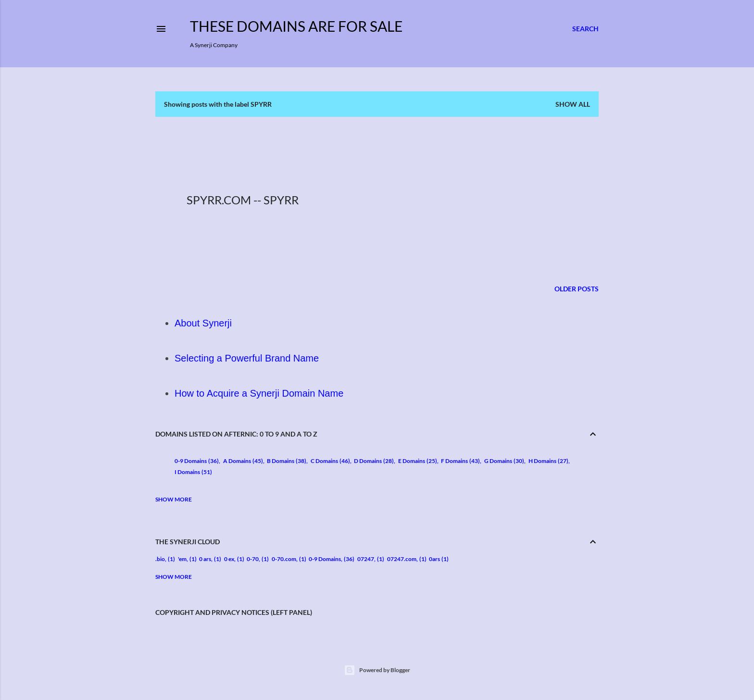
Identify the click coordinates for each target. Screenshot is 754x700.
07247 (366, 559)
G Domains (504, 461)
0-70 (253, 559)
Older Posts (577, 289)
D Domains (374, 461)
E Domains (418, 461)
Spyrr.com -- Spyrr (243, 200)
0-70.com (284, 559)
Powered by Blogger (377, 670)
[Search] (585, 29)
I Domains (193, 472)
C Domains (330, 461)
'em (182, 559)
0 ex (229, 559)
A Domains (243, 461)
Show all (573, 104)
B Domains (287, 461)
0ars (434, 559)
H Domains (548, 461)
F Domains (460, 461)
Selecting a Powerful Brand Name (247, 358)
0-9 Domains (197, 461)
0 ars (205, 559)
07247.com (402, 559)
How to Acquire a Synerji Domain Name (259, 393)
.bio (160, 559)
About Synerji (203, 323)
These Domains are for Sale (296, 26)
